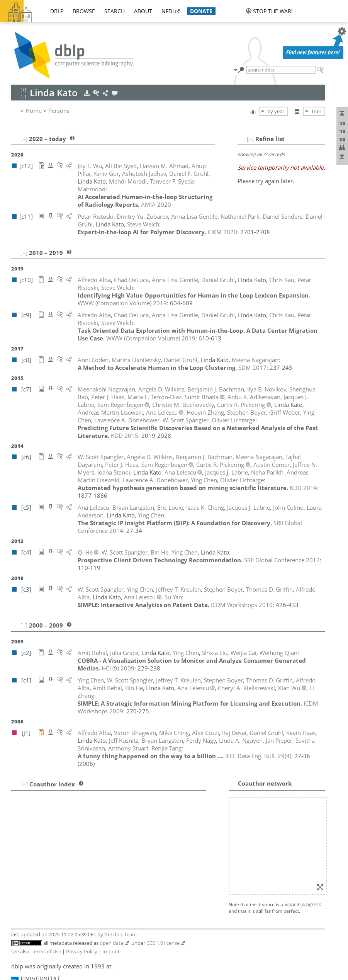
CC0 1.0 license (163, 943)
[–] (250, 139)
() (258, 756)
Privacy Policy (82, 951)
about (143, 11)
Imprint (111, 951)
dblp (57, 11)
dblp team (125, 934)
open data (111, 943)
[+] (24, 784)
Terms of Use (46, 951)
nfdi (168, 11)
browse (84, 11)
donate (201, 11)
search (115, 11)
